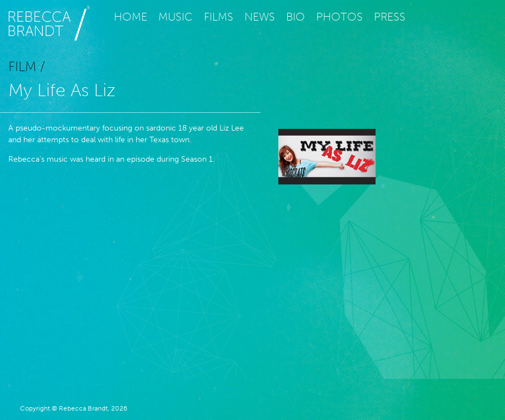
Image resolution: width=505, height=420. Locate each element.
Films (219, 17)
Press (390, 17)
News (260, 17)
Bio (296, 17)
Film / (27, 66)
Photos (339, 17)
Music (176, 17)
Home (131, 17)
